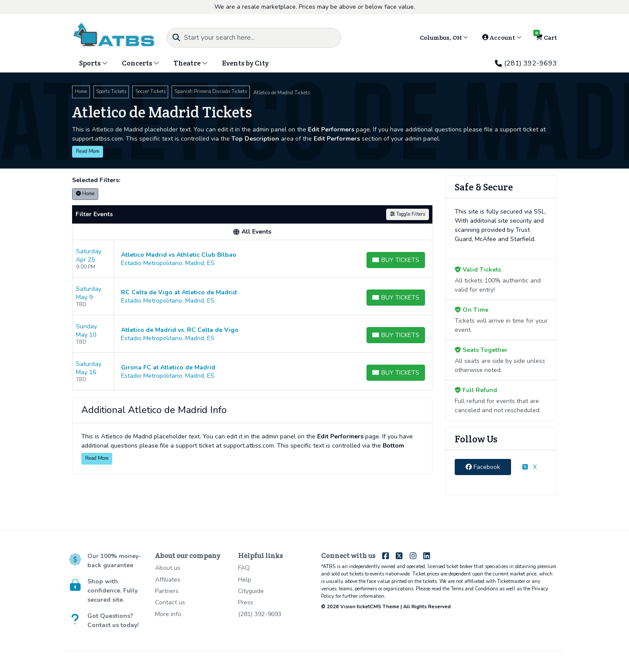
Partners (167, 591)
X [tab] (530, 467)
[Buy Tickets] (396, 260)
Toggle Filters (408, 214)
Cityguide (251, 591)
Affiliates (168, 580)
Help (245, 580)
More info (168, 614)
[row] (252, 259)
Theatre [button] (191, 63)
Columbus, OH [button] (444, 38)
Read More (88, 151)
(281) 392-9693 (526, 63)
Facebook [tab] (483, 467)
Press (246, 602)
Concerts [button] (141, 63)
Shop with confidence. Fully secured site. (112, 591)
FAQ (244, 568)
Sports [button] (93, 63)
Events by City (245, 63)
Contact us (170, 602)
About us (168, 568)
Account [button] (502, 38)
